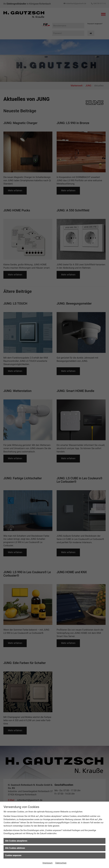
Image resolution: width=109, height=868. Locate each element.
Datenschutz (61, 863)
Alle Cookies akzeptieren (16, 841)
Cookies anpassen (13, 855)
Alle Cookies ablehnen (15, 848)
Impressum (48, 863)
